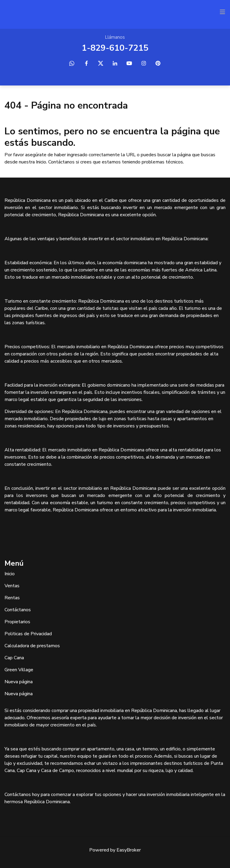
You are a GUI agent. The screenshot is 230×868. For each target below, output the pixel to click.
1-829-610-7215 (115, 48)
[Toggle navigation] (223, 12)
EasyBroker (129, 850)
